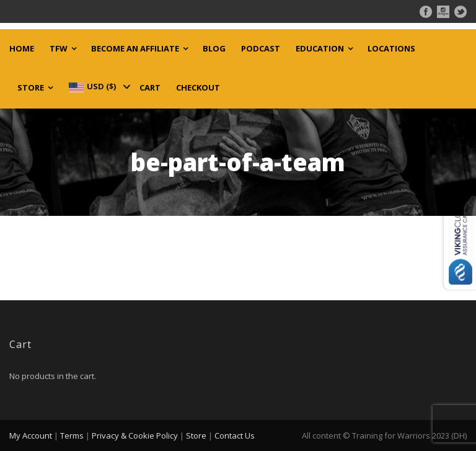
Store (31, 88)
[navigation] (99, 86)
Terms (72, 435)
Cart (150, 88)
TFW (59, 49)
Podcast (261, 49)
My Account (31, 435)
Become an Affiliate (135, 49)
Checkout (198, 88)
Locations (391, 49)
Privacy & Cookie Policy (135, 435)
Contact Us (235, 435)
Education (320, 49)
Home (22, 49)
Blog (214, 49)
